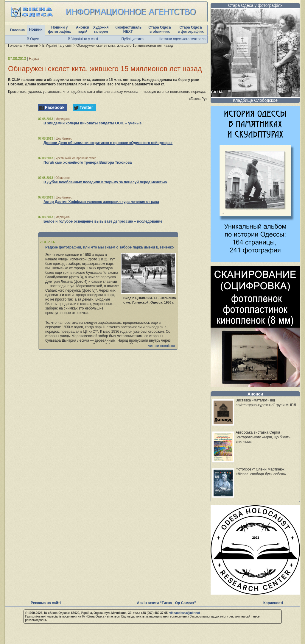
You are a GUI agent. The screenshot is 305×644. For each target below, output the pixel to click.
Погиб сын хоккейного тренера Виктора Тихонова (88, 162)
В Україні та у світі (83, 39)
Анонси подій (83, 29)
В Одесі (33, 39)
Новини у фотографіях (59, 29)
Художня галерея (101, 29)
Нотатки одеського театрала (182, 39)
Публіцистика (133, 39)
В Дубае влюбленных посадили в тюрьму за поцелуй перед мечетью (105, 182)
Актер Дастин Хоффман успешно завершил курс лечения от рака (101, 202)
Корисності (273, 603)
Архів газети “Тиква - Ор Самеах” (166, 603)
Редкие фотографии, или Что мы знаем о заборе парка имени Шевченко (109, 247)
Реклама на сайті (46, 603)
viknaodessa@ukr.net (185, 613)
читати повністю (161, 346)
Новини (36, 29)
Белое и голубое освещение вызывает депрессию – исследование (103, 221)
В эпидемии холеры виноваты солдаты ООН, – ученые (92, 123)
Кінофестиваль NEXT (128, 29)
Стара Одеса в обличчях (159, 29)
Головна (17, 30)
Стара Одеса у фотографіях (255, 5)
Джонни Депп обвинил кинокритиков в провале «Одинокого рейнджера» (108, 143)
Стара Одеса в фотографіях (191, 29)
